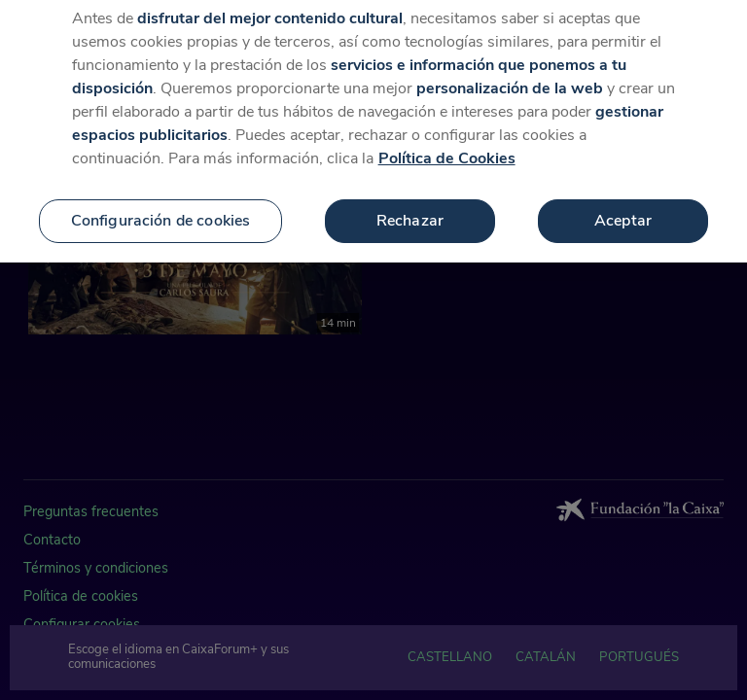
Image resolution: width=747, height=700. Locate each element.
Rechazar (410, 214)
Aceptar (623, 214)
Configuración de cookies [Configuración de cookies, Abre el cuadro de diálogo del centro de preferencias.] (161, 214)
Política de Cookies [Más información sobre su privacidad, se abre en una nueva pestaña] (447, 152)
